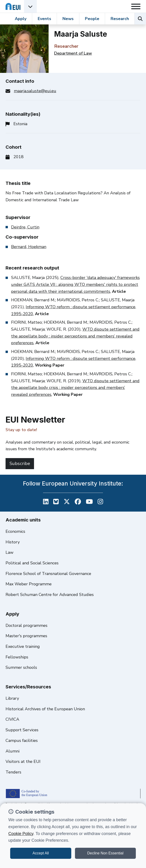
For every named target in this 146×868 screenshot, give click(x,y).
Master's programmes (26, 636)
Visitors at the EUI (23, 761)
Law (9, 552)
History (13, 542)
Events (44, 19)
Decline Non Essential (105, 853)
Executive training (23, 646)
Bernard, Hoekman (29, 247)
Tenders (13, 772)
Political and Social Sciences (32, 563)
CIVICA (12, 719)
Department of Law (73, 53)
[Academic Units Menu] (30, 6)
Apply (21, 19)
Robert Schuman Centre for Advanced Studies (50, 595)
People (92, 19)
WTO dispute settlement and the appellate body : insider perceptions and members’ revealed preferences (75, 336)
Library (12, 698)
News (68, 19)
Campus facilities (22, 741)
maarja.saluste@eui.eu (35, 91)
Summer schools (21, 667)
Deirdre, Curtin (25, 227)
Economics (15, 531)
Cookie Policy (21, 834)
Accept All (41, 853)
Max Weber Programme (29, 584)
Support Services (22, 730)
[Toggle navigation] (136, 6)
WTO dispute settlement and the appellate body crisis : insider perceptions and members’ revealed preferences (75, 388)
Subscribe (20, 464)
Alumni (12, 751)
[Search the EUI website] (140, 19)
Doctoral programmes (26, 625)
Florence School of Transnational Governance (48, 574)
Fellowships (17, 657)
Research (120, 19)
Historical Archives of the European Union (45, 709)
